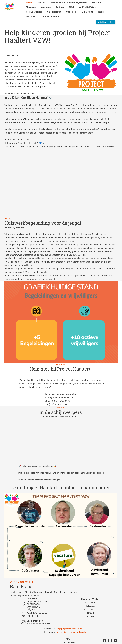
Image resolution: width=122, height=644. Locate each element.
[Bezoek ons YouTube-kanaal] (116, 641)
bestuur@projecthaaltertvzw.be (72, 632)
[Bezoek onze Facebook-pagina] (104, 641)
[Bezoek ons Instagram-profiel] (110, 641)
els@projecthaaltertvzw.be (69, 629)
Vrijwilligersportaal (106, 22)
